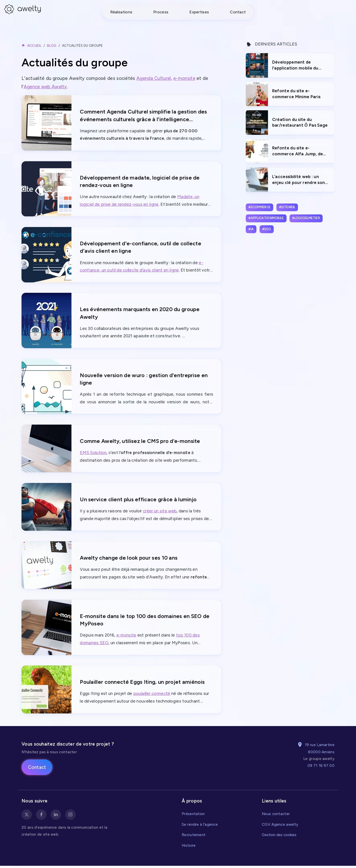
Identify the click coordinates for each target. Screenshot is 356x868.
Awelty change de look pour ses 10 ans (129, 559)
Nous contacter (276, 816)
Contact (238, 12)
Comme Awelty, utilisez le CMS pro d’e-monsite (141, 442)
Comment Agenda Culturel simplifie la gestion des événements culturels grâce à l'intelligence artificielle (144, 116)
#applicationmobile (266, 218)
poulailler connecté (152, 696)
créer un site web (160, 513)
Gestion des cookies (279, 837)
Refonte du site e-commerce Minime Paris (296, 94)
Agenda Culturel (154, 78)
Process (161, 12)
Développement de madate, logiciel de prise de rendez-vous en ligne (141, 181)
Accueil (34, 46)
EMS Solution (93, 454)
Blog (52, 46)
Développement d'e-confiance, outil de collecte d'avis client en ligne (141, 248)
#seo (267, 229)
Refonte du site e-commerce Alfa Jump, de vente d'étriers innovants (298, 151)
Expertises (199, 12)
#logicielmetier (306, 218)
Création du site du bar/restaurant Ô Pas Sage (300, 122)
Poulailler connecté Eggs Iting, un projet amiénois (143, 684)
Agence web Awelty (46, 87)
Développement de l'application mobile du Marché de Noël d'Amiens (298, 65)
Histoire (189, 848)
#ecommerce (259, 207)
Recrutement (194, 837)
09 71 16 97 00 (321, 768)
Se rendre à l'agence (200, 827)
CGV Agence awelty (280, 827)
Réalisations (121, 12)
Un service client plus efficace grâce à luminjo (139, 501)
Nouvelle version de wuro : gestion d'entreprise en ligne (144, 380)
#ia (251, 229)
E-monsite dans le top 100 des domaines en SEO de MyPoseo (145, 621)
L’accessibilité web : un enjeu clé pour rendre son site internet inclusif (299, 180)
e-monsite (185, 78)
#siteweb (287, 207)
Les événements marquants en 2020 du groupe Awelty (140, 314)
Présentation (193, 816)
